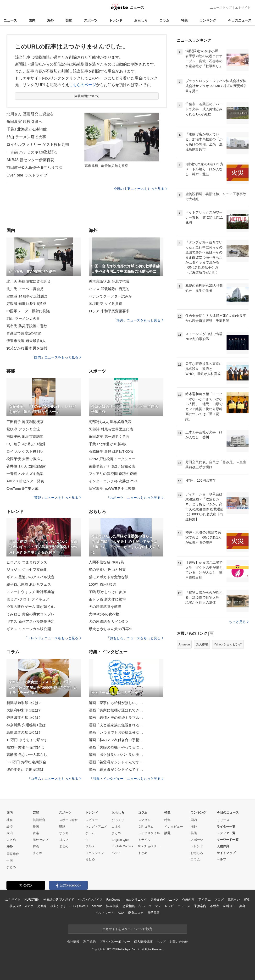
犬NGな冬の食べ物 (104, 614)
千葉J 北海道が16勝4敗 (27, 129)
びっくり (118, 820)
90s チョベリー (149, 846)
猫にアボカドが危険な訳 (109, 577)
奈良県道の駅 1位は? (23, 718)
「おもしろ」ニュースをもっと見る (135, 638)
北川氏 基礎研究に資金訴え (29, 281)
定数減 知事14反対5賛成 (26, 304)
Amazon (184, 644)
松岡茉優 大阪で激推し (25, 459)
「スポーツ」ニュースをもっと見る (135, 498)
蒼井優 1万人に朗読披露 (26, 466)
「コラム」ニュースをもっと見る (54, 779)
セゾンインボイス (90, 900)
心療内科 (188, 900)
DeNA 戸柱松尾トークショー (112, 459)
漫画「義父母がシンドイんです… (116, 762)
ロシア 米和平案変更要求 (109, 311)
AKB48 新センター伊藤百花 (30, 160)
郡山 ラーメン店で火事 (26, 137)
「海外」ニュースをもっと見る (138, 320)
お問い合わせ (179, 942)
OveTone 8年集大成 (22, 488)
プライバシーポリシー (115, 942)
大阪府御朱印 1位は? (23, 710)
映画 (36, 827)
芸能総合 (39, 820)
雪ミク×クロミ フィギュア (28, 599)
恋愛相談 (129, 906)
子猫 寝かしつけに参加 (107, 592)
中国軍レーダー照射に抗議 (28, 311)
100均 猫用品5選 (102, 584)
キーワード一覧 (228, 840)
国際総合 (13, 854)
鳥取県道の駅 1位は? (23, 732)
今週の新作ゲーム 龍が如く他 (30, 607)
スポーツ (91, 20)
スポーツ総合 (68, 820)
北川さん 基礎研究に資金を (30, 114)
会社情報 (73, 942)
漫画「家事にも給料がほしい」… (116, 703)
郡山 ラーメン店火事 (23, 318)
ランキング (208, 20)
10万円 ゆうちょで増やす (27, 740)
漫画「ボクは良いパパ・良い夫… (116, 755)
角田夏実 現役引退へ (24, 122)
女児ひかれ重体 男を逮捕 (27, 348)
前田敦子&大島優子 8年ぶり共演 (34, 168)
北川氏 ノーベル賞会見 (25, 289)
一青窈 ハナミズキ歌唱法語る (32, 152)
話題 (167, 833)
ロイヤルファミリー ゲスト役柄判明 (38, 145)
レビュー (92, 820)
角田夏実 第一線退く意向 (109, 437)
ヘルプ (221, 859)
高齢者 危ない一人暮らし (27, 755)
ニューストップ (221, 8)
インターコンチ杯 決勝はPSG (113, 481)
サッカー (65, 833)
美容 (242, 906)
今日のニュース (240, 20)
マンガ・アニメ (96, 827)
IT (87, 840)
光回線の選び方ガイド (59, 900)
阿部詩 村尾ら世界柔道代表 (111, 429)
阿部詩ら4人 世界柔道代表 (110, 422)
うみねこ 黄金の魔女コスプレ (30, 614)
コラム (164, 20)
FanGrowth (114, 900)
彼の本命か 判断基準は (25, 769)
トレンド (116, 20)
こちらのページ (83, 85)
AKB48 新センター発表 (25, 481)
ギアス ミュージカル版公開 (29, 629)
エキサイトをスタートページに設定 (127, 929)
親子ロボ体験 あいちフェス (29, 584)
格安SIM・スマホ (22, 906)
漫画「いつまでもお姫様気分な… (116, 732)
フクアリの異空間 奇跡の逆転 (113, 474)
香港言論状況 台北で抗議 (109, 281)
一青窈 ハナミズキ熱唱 (25, 474)
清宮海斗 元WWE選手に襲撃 (112, 488)
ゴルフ (64, 840)
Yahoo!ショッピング (228, 644)
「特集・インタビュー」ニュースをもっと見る (126, 779)
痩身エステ (136, 913)
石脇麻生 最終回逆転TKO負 (111, 451)
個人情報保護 (143, 942)
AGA (121, 913)
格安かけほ (58, 906)
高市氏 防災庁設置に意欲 (27, 326)
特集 (184, 20)
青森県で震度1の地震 (24, 333)
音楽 (36, 833)
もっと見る (239, 622)
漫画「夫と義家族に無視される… (116, 725)
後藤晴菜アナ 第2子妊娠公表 (112, 466)
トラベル (144, 840)
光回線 (42, 906)
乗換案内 (200, 906)
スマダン (144, 820)
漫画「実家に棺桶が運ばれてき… (116, 710)
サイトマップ (226, 853)
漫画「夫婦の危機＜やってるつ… (116, 747)
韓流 (36, 846)
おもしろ (141, 20)
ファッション (95, 853)
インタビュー (174, 827)
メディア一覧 (226, 833)
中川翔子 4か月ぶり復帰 (26, 444)
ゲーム (90, 833)
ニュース (10, 20)
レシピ (169, 906)
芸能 (69, 20)
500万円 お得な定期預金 (26, 762)
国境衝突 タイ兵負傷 (105, 304)
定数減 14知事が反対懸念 (27, 296)
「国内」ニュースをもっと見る (56, 357)
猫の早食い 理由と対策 (107, 570)
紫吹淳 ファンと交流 (23, 429)
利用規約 (89, 942)
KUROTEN (32, 900)
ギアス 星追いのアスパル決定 (30, 577)
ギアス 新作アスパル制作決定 (30, 621)
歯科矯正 (229, 906)
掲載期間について (87, 96)
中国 (10, 861)
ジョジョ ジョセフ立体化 (27, 570)
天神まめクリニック (165, 900)
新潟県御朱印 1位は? (23, 703)
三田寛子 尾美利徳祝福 (25, 422)
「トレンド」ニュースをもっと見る (53, 638)
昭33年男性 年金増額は (25, 747)
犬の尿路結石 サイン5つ (108, 621)
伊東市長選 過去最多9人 (26, 341)
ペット (116, 853)
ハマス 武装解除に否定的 (109, 289)
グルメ (90, 846)
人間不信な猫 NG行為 (106, 562)
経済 (10, 827)
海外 (50, 20)
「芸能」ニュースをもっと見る (56, 498)
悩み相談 (112, 906)
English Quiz (120, 840)
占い (142, 906)
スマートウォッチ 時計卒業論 (30, 592)
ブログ (219, 900)
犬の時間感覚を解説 (105, 607)
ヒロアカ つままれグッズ (27, 562)
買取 (247, 900)
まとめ (11, 840)
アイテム (204, 900)
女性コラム (146, 827)
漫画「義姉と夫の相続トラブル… (116, 718)
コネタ (116, 827)
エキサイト (243, 8)
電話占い (234, 900)
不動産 (215, 906)
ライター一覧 (226, 827)
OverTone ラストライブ (27, 175)
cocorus (97, 906)
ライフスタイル (149, 833)
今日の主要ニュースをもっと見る (140, 189)
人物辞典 (223, 846)
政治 (10, 833)
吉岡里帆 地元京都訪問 (25, 437)
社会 (10, 820)
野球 (62, 827)
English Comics (122, 846)
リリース (223, 820)
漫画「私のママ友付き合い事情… (116, 740)
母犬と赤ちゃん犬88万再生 (111, 629)
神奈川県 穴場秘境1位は (26, 725)
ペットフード (105, 913)
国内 (32, 20)
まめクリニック (136, 900)
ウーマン (155, 906)
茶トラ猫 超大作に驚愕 (107, 599)
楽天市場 (202, 644)
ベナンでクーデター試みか (110, 296)
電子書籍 (153, 913)
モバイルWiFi (79, 906)
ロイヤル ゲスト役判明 (25, 451)
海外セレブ (41, 840)
